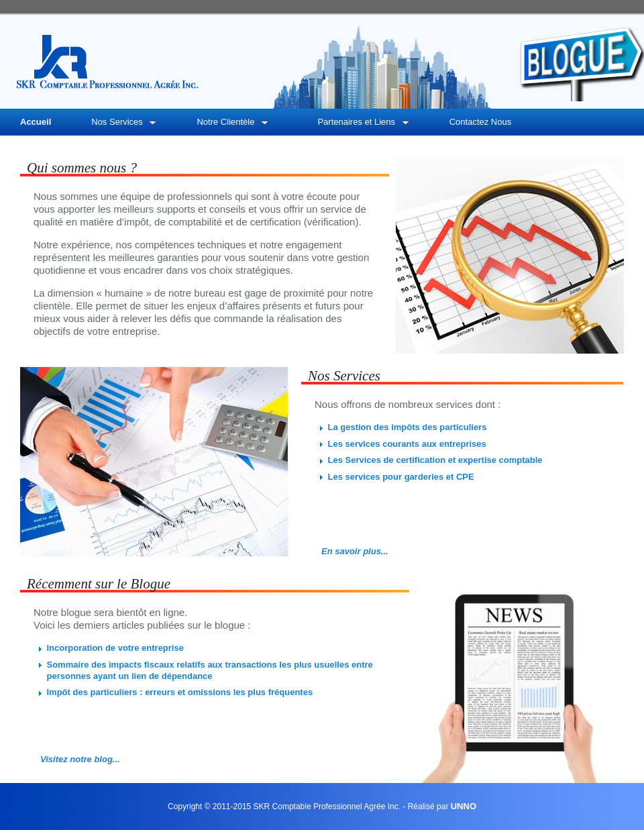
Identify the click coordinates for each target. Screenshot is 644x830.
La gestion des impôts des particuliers (408, 427)
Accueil (36, 122)
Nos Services (124, 122)
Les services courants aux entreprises (407, 444)
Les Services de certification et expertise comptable (435, 460)
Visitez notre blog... (80, 759)
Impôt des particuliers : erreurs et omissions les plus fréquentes (180, 692)
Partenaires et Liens (363, 122)
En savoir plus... (355, 551)
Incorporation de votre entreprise (115, 648)
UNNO (464, 806)
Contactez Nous (481, 122)
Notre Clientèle (232, 122)
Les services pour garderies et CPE (401, 477)
